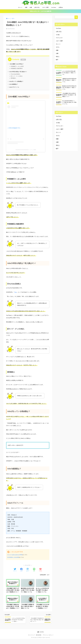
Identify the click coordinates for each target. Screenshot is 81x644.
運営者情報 (39, 640)
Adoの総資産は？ (14, 84)
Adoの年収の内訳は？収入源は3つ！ (19, 72)
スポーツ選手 (45, 7)
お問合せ (61, 7)
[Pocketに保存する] (40, 570)
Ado (16, 292)
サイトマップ (31, 640)
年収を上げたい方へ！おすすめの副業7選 (41, 11)
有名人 (58, 58)
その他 (58, 35)
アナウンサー (60, 38)
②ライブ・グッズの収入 (17, 76)
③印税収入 (13, 78)
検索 (76, 17)
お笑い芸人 (37, 7)
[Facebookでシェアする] (21, 570)
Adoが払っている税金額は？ (17, 81)
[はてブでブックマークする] (28, 570)
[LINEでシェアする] (34, 570)
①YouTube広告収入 (16, 74)
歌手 (48, 575)
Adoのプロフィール (14, 87)
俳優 (26, 7)
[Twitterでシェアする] (15, 570)
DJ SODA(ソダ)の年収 (14, 557)
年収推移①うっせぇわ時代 (17, 66)
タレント (20, 7)
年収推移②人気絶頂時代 (17, 69)
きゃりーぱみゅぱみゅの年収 (15, 555)
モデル (58, 48)
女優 (31, 7)
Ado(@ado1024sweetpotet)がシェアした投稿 (26, 150)
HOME (40, 637)
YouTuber (54, 7)
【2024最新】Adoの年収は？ (17, 64)
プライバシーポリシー (48, 640)
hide (23, 60)
